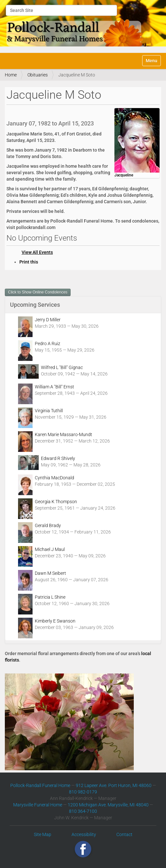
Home (11, 75)
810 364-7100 (83, 811)
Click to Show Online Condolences (38, 292)
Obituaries (38, 75)
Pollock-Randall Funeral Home (40, 785)
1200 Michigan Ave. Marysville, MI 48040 (108, 805)
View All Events (37, 252)
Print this (29, 262)
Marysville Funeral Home (38, 805)
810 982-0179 (83, 792)
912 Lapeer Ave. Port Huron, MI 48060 (114, 785)
